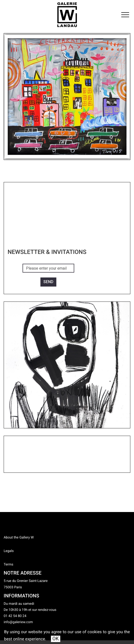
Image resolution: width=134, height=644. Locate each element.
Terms (8, 565)
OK (56, 639)
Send (48, 282)
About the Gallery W (19, 538)
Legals (9, 551)
